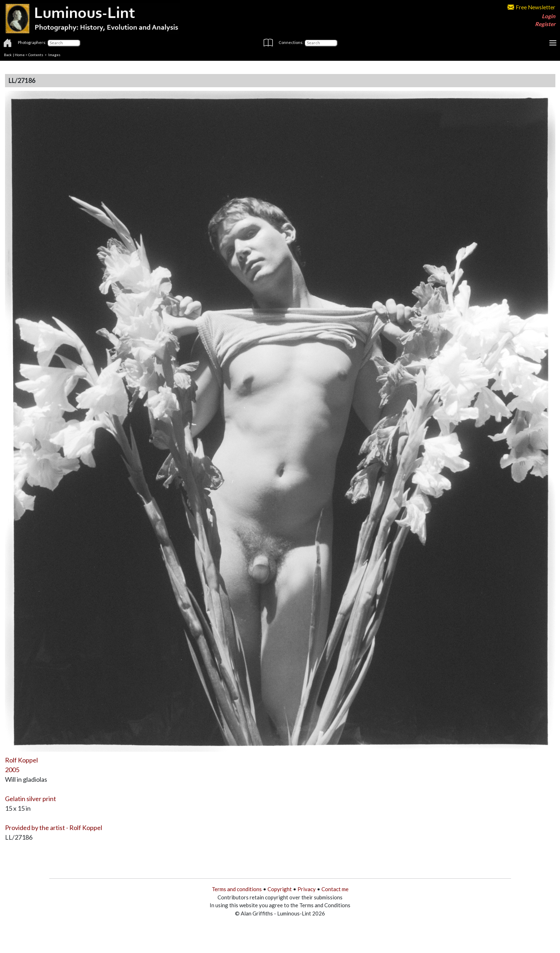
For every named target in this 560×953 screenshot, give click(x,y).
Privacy (307, 889)
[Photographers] (64, 43)
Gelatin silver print (31, 799)
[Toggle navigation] (553, 43)
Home (20, 55)
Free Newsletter (531, 7)
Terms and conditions (237, 889)
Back (8, 55)
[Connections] (321, 43)
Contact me (335, 889)
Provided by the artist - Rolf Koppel (54, 828)
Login (549, 16)
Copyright (280, 889)
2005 (12, 770)
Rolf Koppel (21, 760)
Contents (36, 55)
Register (545, 24)
